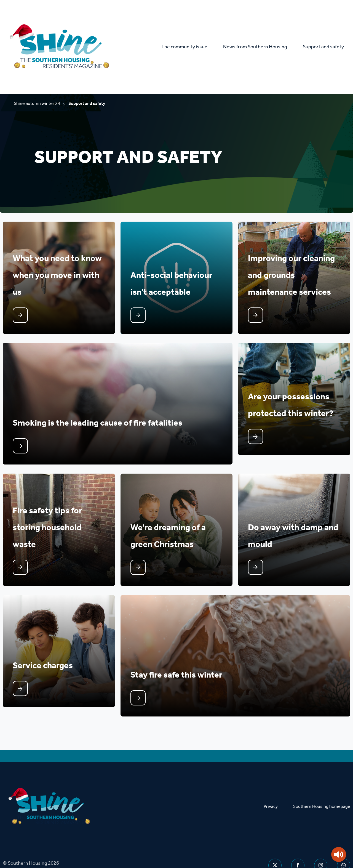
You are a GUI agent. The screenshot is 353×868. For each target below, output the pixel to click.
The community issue (189, 47)
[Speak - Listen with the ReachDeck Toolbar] (339, 854)
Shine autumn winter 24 (37, 104)
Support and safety (324, 47)
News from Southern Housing (258, 47)
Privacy (271, 789)
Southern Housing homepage (322, 789)
